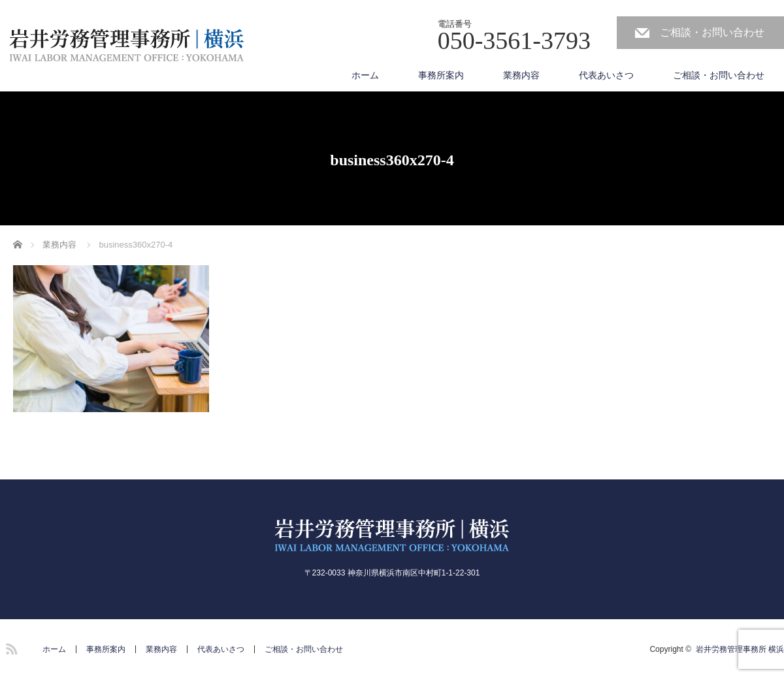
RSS (10, 647)
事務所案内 (441, 75)
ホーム (365, 75)
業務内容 (521, 75)
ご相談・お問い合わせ (712, 32)
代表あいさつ (606, 75)
